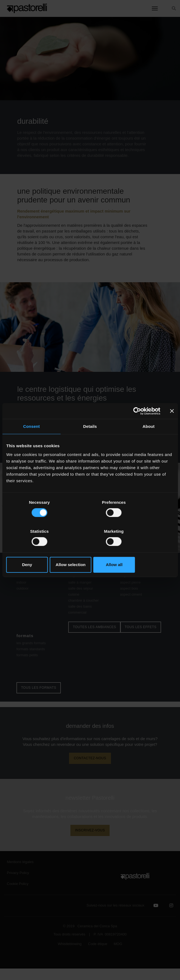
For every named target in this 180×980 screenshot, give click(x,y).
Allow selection (90, 550)
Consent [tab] (31, 441)
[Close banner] (172, 426)
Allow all (146, 550)
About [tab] (148, 441)
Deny (34, 550)
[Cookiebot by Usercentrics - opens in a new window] (136, 426)
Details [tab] (90, 441)
